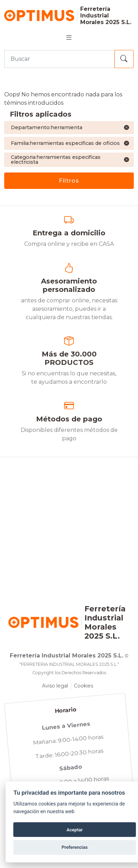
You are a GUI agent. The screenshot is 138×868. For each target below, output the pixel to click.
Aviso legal (55, 686)
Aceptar (75, 830)
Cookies (84, 686)
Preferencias (75, 847)
